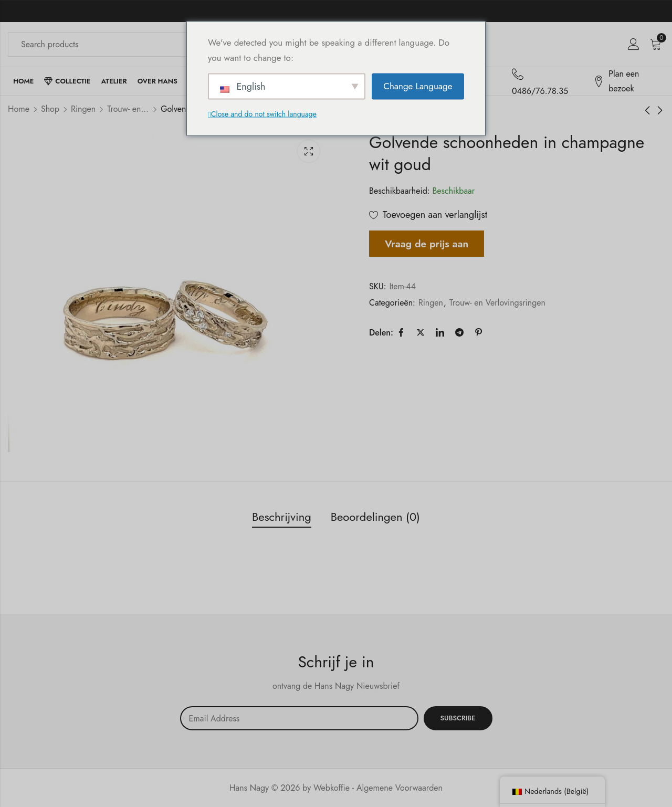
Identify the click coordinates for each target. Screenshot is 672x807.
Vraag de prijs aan (427, 244)
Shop (50, 109)
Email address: (299, 718)
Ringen (83, 109)
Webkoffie (332, 788)
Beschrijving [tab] (282, 517)
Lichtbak (309, 151)
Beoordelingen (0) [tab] (375, 517)
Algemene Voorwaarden (400, 788)
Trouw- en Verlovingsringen (128, 109)
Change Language (418, 86)
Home (19, 109)
